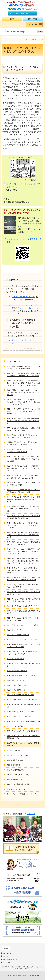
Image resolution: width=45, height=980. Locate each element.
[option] (10, 829)
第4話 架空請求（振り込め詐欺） (18, 775)
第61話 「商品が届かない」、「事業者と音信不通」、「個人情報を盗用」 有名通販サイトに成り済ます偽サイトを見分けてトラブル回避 (23, 383)
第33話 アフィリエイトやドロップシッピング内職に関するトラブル (23, 619)
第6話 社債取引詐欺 (13, 765)
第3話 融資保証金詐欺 (14, 780)
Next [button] (40, 830)
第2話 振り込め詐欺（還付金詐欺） (19, 784)
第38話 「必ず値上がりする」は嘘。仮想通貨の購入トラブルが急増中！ (23, 586)
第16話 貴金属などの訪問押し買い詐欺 (20, 712)
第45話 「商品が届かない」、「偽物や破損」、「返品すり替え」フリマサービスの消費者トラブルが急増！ (23, 525)
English (6, 948)
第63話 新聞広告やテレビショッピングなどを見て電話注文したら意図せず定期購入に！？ (23, 368)
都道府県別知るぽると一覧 (10, 959)
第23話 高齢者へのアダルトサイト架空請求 (22, 676)
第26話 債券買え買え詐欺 (15, 659)
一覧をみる (31, 814)
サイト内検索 (5, 32)
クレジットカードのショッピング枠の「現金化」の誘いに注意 (25, 307)
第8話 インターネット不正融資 (17, 755)
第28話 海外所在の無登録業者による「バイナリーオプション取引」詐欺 (23, 646)
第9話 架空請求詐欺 (13, 751)
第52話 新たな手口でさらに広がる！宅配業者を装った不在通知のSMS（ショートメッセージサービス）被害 (23, 468)
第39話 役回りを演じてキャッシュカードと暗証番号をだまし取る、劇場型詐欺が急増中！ (23, 579)
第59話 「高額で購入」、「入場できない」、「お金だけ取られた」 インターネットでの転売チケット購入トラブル (23, 402)
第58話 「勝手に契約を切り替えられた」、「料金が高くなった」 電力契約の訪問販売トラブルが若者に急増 (23, 411)
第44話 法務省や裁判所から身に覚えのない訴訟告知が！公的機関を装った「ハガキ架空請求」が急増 (23, 535)
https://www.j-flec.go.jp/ (17, 4)
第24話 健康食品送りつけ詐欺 (17, 671)
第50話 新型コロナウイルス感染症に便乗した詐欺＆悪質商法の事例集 (23, 484)
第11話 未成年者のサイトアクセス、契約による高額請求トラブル (23, 737)
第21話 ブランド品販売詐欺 (16, 685)
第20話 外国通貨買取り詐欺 (16, 690)
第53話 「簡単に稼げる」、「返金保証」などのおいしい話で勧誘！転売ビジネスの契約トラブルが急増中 (23, 459)
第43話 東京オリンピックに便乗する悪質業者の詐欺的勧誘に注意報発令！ (23, 543)
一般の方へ (12, 19)
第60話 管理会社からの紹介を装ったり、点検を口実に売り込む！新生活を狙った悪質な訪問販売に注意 (23, 392)
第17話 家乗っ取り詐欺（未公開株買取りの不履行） (23, 706)
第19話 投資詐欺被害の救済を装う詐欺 (20, 695)
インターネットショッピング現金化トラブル (24, 241)
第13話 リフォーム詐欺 (15, 726)
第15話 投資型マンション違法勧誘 (19, 717)
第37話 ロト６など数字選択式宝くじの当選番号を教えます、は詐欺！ (23, 593)
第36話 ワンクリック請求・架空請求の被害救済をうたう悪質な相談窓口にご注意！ (23, 600)
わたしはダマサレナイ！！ (17, 361)
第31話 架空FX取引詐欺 (15, 630)
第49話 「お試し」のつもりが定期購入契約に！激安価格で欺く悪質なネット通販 (23, 491)
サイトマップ (7, 962)
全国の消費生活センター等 (23, 297)
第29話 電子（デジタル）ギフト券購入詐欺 (22, 640)
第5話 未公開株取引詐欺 (15, 770)
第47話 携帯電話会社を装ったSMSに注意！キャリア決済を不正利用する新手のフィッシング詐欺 (23, 509)
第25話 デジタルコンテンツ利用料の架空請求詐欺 (23, 665)
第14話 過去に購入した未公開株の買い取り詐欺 (23, 721)
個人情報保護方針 (8, 953)
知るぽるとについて (23, 13)
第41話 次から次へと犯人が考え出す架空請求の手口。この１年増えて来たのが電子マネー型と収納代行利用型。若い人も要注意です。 (23, 561)
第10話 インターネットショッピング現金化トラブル (23, 185)
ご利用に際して (7, 956)
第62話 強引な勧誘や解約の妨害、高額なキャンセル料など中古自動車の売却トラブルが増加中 (23, 375)
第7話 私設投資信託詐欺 (15, 760)
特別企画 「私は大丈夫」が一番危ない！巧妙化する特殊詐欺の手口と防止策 (23, 443)
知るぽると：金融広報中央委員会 (22, 9)
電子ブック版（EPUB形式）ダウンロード (21, 794)
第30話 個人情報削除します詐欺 (18, 635)
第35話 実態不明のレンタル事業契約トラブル (22, 606)
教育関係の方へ (33, 19)
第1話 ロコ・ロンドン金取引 (17, 789)
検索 (42, 32)
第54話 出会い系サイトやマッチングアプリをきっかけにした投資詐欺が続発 (23, 451)
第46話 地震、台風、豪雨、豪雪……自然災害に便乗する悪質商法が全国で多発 (23, 517)
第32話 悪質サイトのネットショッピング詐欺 (22, 625)
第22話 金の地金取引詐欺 (15, 680)
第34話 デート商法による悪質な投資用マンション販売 (23, 612)
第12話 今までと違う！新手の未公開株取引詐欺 (23, 731)
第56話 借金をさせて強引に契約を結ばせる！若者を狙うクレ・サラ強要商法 (23, 429)
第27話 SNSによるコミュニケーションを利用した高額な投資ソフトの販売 (23, 653)
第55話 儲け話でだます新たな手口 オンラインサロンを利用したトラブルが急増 (23, 436)
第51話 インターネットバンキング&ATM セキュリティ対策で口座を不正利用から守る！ (23, 477)
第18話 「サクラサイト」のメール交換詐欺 (22, 700)
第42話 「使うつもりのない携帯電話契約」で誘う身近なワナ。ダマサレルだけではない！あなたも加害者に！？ (23, 551)
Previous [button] (5, 830)
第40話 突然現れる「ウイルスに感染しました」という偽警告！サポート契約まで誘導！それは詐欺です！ (23, 570)
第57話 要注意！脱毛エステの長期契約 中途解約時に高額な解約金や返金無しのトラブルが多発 (23, 421)
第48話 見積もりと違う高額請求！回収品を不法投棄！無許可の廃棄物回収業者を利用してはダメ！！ (23, 499)
